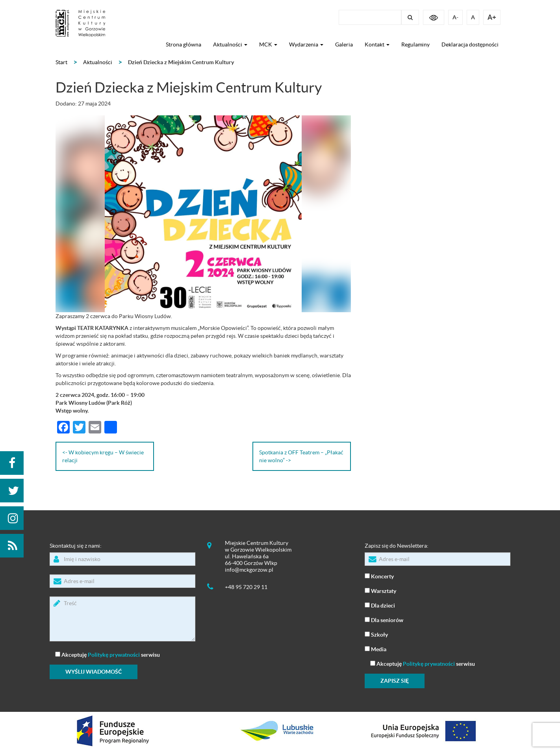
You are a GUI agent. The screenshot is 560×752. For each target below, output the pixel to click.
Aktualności (230, 44)
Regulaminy (415, 44)
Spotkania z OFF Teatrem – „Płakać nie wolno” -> (301, 456)
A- (455, 17)
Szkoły (376, 634)
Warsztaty (380, 590)
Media (375, 649)
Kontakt (377, 44)
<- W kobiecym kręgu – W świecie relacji (103, 456)
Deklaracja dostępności (470, 44)
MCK (268, 44)
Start (61, 62)
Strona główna (184, 44)
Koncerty (379, 576)
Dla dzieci (380, 605)
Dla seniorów (384, 620)
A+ (492, 17)
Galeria (344, 44)
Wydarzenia (306, 44)
